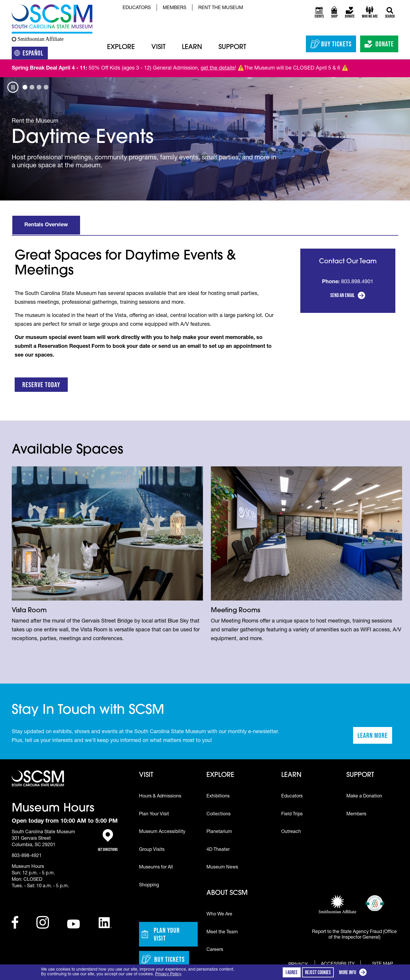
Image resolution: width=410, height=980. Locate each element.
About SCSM (227, 893)
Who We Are (219, 915)
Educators (137, 8)
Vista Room (29, 611)
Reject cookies (318, 972)
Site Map (383, 964)
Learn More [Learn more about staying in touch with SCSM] (375, 737)
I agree (292, 972)
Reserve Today (41, 385)
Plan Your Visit (154, 814)
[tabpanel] (205, 139)
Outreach (291, 832)
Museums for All (156, 868)
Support (232, 47)
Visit (158, 47)
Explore (121, 47)
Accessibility (338, 964)
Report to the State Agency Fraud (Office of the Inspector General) (354, 935)
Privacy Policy (168, 974)
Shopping (149, 885)
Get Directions (108, 840)
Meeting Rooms (236, 611)
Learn (192, 47)
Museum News (222, 868)
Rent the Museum (221, 8)
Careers (215, 950)
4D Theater (218, 850)
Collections (218, 814)
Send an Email (342, 295)
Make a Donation (364, 797)
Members (174, 8)
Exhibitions (218, 797)
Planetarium (219, 832)
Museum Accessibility (162, 832)
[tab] (25, 87)
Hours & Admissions (160, 797)
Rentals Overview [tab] (46, 225)
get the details (218, 68)
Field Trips (292, 814)
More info (354, 973)
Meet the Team (222, 932)
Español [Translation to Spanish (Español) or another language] (31, 54)
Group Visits (152, 850)
